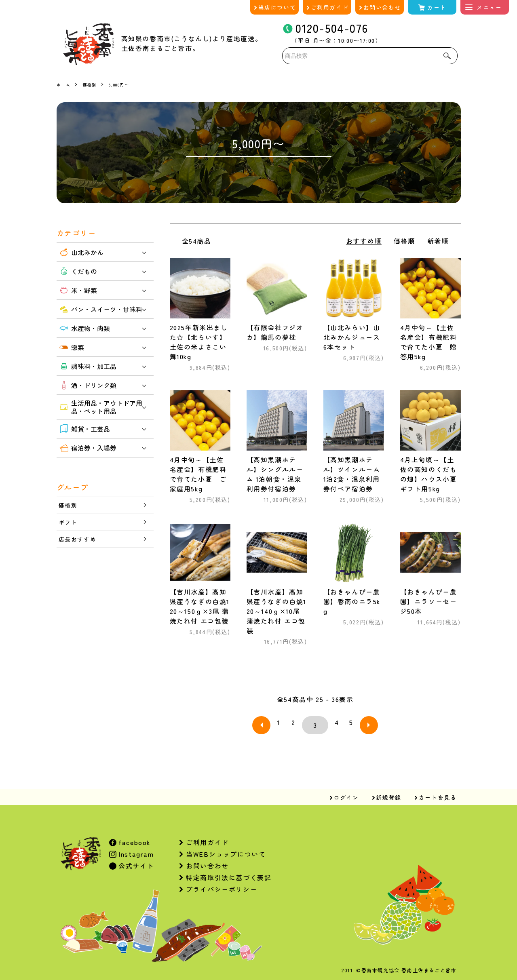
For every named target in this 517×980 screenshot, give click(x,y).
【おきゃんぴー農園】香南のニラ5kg (352, 601)
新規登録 (388, 791)
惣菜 (71, 347)
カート (437, 7)
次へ (359, 722)
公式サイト (135, 860)
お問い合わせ (382, 7)
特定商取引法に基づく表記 (229, 871)
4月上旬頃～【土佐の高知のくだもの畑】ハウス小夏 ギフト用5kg (429, 474)
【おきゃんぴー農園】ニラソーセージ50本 (429, 601)
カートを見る (438, 791)
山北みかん (81, 252)
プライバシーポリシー (222, 883)
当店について (277, 7)
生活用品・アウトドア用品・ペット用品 (100, 407)
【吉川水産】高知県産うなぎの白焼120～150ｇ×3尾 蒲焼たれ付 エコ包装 (200, 606)
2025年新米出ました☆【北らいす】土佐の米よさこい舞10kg (199, 342)
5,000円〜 (126, 84)
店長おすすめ (80, 542)
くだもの (78, 271)
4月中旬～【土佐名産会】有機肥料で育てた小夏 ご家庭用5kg (198, 474)
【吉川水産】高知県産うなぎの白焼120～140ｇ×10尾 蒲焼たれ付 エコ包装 (276, 611)
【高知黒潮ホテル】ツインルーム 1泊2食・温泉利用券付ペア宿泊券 (352, 474)
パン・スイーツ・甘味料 (100, 309)
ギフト (69, 524)
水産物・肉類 (84, 328)
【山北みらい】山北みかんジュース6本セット (352, 337)
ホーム (65, 84)
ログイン (346, 791)
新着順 (438, 241)
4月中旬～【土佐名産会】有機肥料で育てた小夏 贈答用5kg (429, 342)
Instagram (135, 848)
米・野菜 (78, 290)
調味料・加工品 (88, 366)
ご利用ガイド (330, 7)
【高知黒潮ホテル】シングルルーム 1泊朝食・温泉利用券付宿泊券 (275, 474)
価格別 (93, 84)
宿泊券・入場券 (88, 448)
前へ (272, 722)
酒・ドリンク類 (88, 385)
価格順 (404, 241)
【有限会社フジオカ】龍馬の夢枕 (275, 332)
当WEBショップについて (226, 848)
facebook (134, 836)
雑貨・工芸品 (84, 429)
